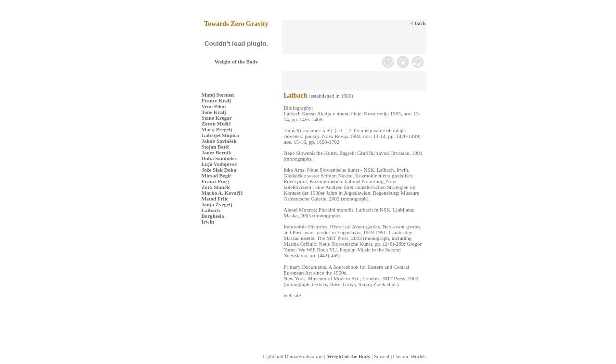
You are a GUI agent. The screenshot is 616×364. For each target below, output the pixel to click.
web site (292, 295)
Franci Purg (215, 181)
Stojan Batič (216, 147)
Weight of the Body (236, 62)
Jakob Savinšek (219, 141)
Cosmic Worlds (410, 356)
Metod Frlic (215, 199)
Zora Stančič (216, 187)
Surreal (382, 356)
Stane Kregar (217, 118)
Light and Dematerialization (293, 356)
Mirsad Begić (217, 176)
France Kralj (216, 100)
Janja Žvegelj (217, 204)
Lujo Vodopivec (219, 164)
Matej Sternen (218, 95)
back (420, 23)
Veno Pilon (214, 106)
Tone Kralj (214, 112)
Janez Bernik (217, 152)
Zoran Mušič (216, 124)
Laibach (211, 210)
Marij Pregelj (217, 129)
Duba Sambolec (219, 158)
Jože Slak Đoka (219, 170)
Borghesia (213, 216)
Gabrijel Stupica (220, 135)
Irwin (208, 222)
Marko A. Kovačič (222, 193)
